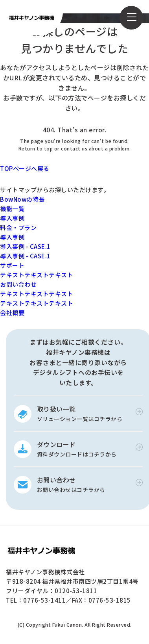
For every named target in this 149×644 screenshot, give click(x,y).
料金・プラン (18, 227)
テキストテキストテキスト (37, 275)
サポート (12, 265)
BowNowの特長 (22, 199)
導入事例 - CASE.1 (25, 246)
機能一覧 (12, 209)
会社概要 (12, 313)
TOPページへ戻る (25, 168)
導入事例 (12, 218)
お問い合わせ (18, 284)
